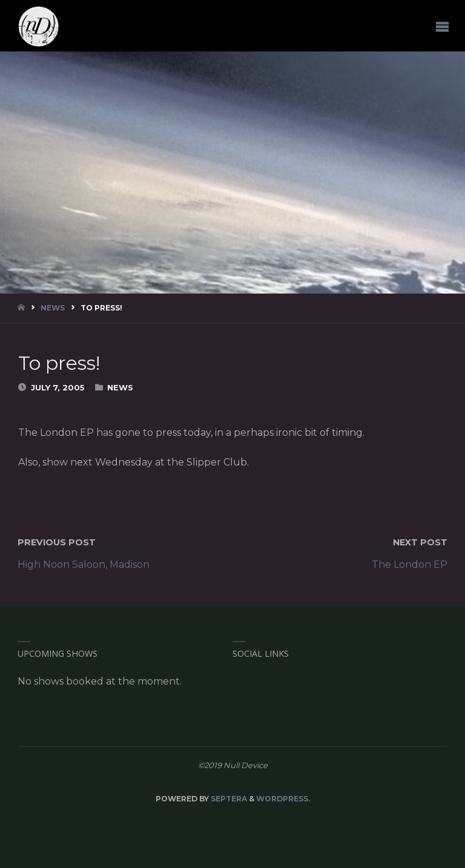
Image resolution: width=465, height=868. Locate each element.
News (53, 308)
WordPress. (283, 799)
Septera (228, 799)
